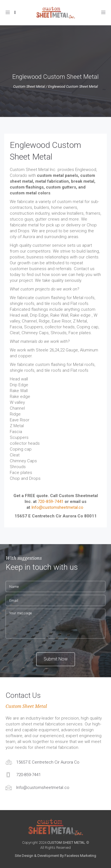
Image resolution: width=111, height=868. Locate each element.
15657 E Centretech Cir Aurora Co (48, 762)
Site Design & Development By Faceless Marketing (55, 856)
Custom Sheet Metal (29, 86)
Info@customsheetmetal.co (57, 507)
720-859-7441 (51, 502)
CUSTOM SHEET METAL (66, 843)
